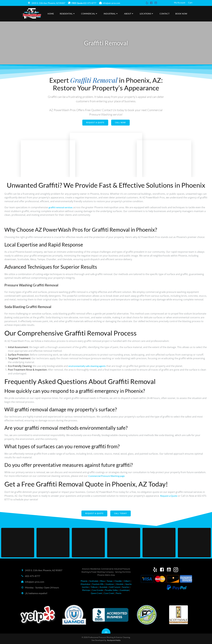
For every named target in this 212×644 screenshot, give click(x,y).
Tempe (110, 581)
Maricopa (86, 590)
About (129, 14)
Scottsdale (94, 581)
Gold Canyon (115, 587)
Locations (147, 14)
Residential (68, 14)
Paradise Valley (111, 590)
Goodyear (110, 584)
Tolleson (94, 587)
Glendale (120, 584)
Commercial (89, 14)
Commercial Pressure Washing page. (107, 476)
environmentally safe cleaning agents (87, 366)
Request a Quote (169, 496)
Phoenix (84, 581)
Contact (165, 14)
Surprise (126, 587)
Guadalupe (124, 590)
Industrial (111, 14)
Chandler (118, 581)
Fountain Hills (98, 584)
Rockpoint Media (114, 640)
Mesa (102, 581)
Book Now (181, 14)
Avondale (103, 587)
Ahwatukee (85, 584)
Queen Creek (96, 593)
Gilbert (127, 581)
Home (51, 14)
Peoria (119, 593)
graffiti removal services (61, 207)
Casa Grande (98, 590)
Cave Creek (109, 593)
